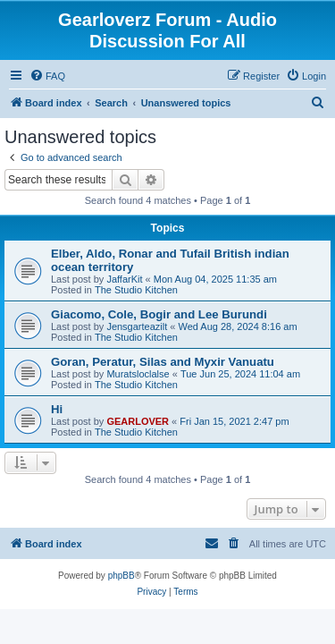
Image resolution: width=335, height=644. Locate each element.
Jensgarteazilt (137, 326)
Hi (57, 409)
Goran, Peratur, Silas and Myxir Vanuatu (163, 362)
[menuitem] (47, 76)
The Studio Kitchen (136, 290)
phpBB (121, 576)
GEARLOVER (138, 421)
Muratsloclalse (138, 374)
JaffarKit (124, 279)
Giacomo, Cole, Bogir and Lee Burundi (159, 314)
